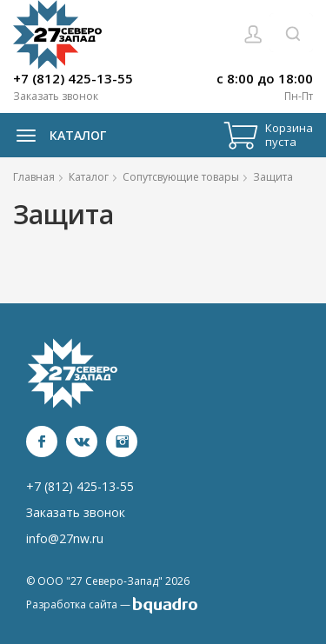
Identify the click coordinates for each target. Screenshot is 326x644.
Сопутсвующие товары (181, 177)
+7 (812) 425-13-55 (73, 78)
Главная (34, 177)
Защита (273, 177)
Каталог (57, 136)
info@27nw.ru (65, 538)
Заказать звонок (56, 96)
